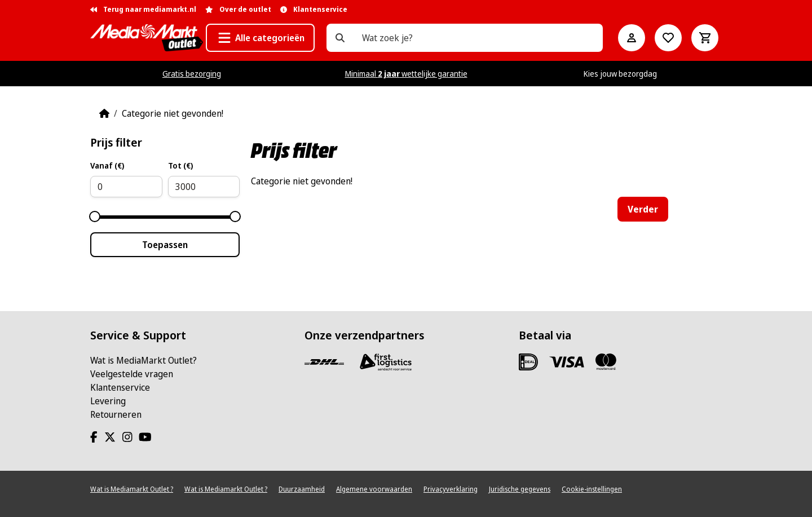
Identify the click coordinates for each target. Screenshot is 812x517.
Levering (108, 401)
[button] (260, 38)
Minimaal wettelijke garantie (406, 74)
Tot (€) (180, 165)
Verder (643, 209)
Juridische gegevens (520, 489)
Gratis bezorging (192, 74)
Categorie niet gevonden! (173, 113)
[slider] (95, 216)
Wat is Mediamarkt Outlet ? (132, 489)
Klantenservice (120, 387)
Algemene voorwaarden (374, 489)
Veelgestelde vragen (132, 374)
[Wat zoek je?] (340, 38)
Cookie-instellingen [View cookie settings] (592, 489)
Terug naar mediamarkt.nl (143, 9)
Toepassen (165, 245)
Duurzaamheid (302, 489)
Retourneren (116, 414)
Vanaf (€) (107, 165)
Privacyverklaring (451, 489)
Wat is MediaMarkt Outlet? (144, 360)
